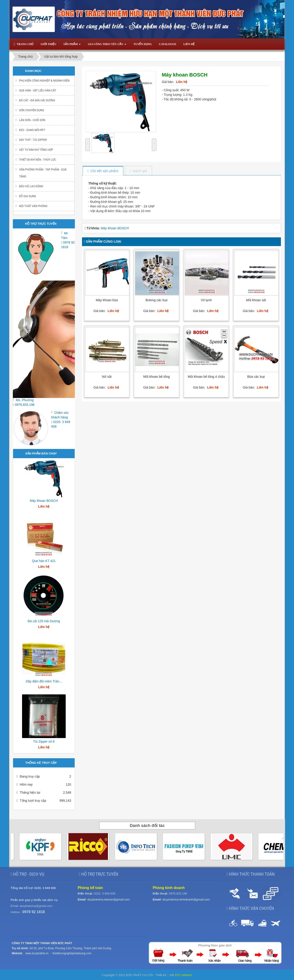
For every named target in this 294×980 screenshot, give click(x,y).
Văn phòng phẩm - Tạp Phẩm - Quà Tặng (43, 173)
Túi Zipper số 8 (44, 741)
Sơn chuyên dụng (32, 110)
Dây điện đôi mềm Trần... (44, 681)
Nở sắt (107, 377)
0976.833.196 (24, 405)
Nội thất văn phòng (33, 206)
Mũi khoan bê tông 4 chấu (206, 377)
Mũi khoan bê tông (157, 377)
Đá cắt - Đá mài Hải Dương (37, 100)
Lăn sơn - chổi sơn (32, 120)
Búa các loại (256, 377)
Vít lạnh (206, 300)
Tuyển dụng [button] (143, 44)
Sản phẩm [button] (72, 45)
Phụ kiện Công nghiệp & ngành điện (44, 81)
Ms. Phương (25, 400)
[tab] (103, 171)
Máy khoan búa (107, 300)
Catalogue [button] (168, 44)
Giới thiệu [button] (48, 44)
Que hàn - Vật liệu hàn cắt (38, 91)
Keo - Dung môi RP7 (32, 130)
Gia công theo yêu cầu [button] (107, 45)
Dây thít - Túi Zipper (33, 140)
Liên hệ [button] (189, 44)
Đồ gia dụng (28, 196)
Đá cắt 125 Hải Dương (44, 621)
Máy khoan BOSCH (44, 501)
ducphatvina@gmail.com (36, 906)
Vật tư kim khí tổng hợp (36, 150)
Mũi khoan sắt (256, 300)
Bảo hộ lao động (31, 186)
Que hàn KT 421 (44, 561)
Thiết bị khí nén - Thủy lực (38, 160)
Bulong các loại (157, 300)
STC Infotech (184, 975)
